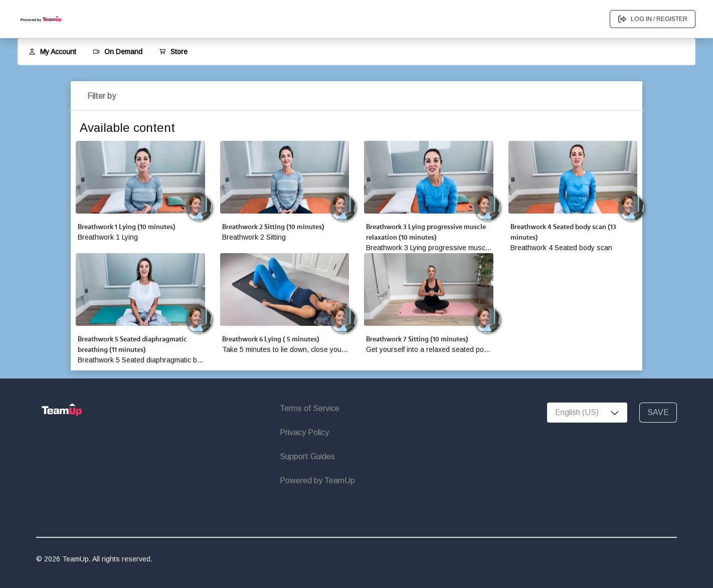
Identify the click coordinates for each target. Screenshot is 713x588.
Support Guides (307, 456)
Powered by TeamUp (317, 480)
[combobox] (587, 413)
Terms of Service (310, 408)
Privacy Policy (304, 432)
